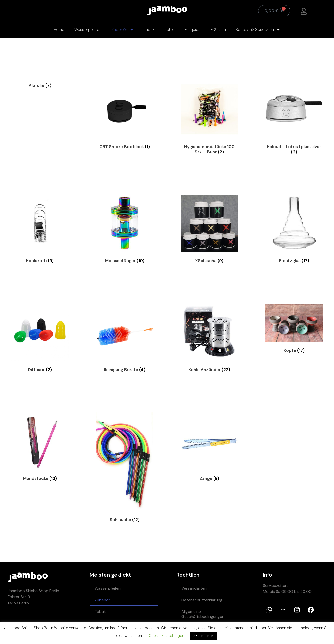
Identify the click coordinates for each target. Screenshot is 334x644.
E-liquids (193, 30)
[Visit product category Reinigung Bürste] (125, 339)
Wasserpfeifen (88, 30)
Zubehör (123, 30)
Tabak (149, 30)
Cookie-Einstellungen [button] (166, 636)
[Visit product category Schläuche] (125, 468)
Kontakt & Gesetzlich (258, 30)
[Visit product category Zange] (210, 448)
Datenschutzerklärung (202, 600)
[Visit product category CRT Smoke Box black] (125, 116)
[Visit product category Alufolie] (40, 85)
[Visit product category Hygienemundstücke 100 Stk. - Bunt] (210, 119)
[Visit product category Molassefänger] (125, 230)
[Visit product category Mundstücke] (40, 448)
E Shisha (218, 30)
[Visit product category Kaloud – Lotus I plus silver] (294, 119)
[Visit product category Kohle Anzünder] (210, 339)
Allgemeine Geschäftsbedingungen (203, 614)
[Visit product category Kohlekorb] (40, 230)
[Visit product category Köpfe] (294, 329)
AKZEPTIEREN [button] (203, 636)
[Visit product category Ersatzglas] (294, 230)
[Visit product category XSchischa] (210, 230)
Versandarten (194, 588)
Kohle (170, 30)
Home (59, 30)
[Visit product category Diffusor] (40, 339)
